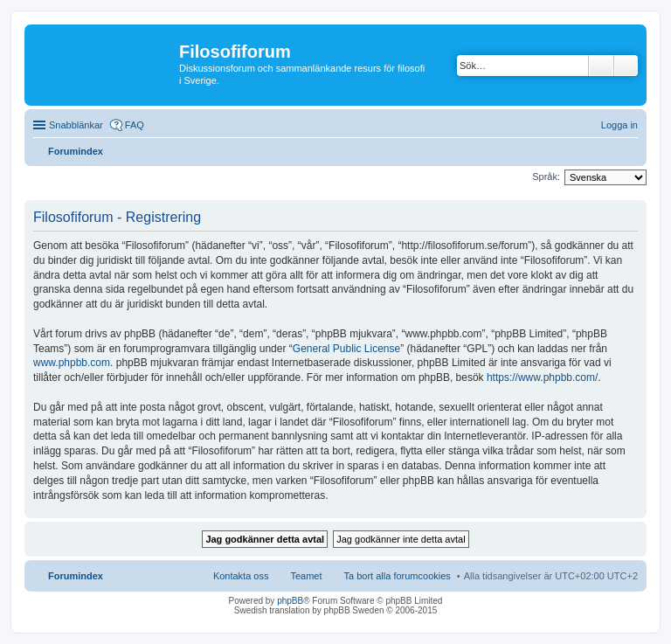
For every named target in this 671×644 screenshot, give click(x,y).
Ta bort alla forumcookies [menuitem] (398, 576)
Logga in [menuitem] (619, 125)
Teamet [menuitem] (306, 576)
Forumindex (76, 576)
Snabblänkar (76, 125)
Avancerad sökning (626, 66)
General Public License (346, 349)
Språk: (546, 177)
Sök (601, 66)
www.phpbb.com (72, 363)
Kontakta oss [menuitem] (241, 576)
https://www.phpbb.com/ (542, 377)
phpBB (290, 601)
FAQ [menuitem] (135, 125)
